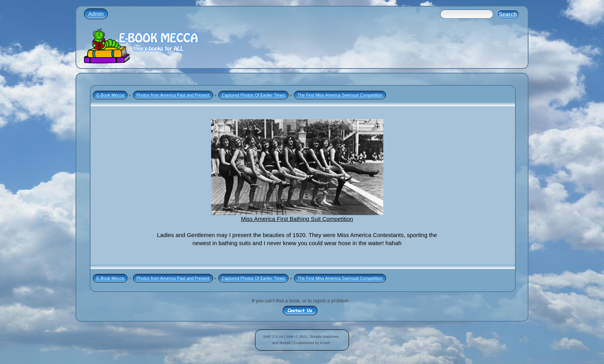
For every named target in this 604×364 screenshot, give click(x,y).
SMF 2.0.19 (273, 336)
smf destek (281, 343)
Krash (325, 343)
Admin (96, 14)
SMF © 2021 (297, 336)
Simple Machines (324, 336)
